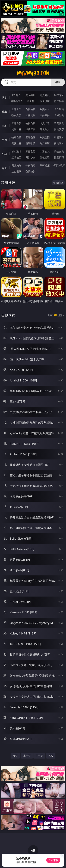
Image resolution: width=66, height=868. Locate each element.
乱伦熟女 (45, 129)
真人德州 (30, 95)
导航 (5, 168)
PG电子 (16, 95)
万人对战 (45, 95)
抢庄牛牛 (59, 101)
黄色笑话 (45, 157)
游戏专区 (59, 95)
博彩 (5, 98)
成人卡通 (45, 123)
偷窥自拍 (16, 137)
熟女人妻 (16, 115)
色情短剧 (30, 171)
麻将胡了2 (16, 101)
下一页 (39, 756)
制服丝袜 (16, 129)
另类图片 (59, 143)
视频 (5, 112)
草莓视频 (45, 165)
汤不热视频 (59, 165)
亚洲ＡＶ (16, 109)
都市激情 (16, 151)
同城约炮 (16, 165)
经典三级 (30, 129)
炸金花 (30, 101)
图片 (5, 140)
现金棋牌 (45, 101)
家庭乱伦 (30, 151)
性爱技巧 (59, 157)
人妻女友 (45, 151)
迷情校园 (16, 157)
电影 (5, 126)
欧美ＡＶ (45, 109)
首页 (15, 756)
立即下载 (53, 860)
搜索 (58, 82)
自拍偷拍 (30, 109)
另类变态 (59, 129)
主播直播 (45, 115)
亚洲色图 (30, 137)
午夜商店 (30, 165)
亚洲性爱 (16, 123)
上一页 (27, 756)
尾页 (51, 756)
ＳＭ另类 (59, 115)
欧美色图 (45, 137)
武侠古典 (59, 151)
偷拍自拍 (30, 123)
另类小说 (30, 157)
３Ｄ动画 (59, 109)
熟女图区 (45, 143)
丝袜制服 (30, 115)
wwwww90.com (33, 73)
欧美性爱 (59, 123)
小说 (5, 154)
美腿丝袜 (16, 143)
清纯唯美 (30, 143)
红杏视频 (16, 171)
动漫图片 (59, 137)
